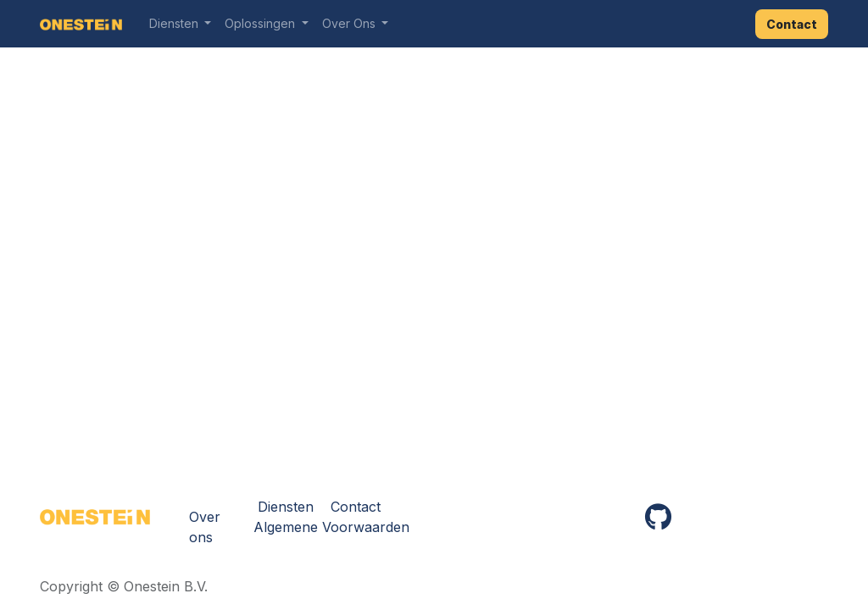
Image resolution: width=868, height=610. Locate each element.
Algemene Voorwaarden (331, 527)
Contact (792, 24)
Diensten (286, 507)
